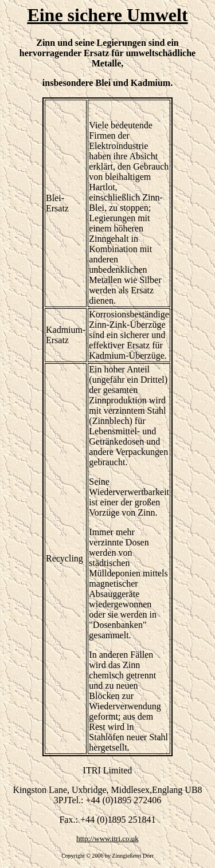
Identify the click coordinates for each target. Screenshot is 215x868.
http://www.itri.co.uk (107, 838)
